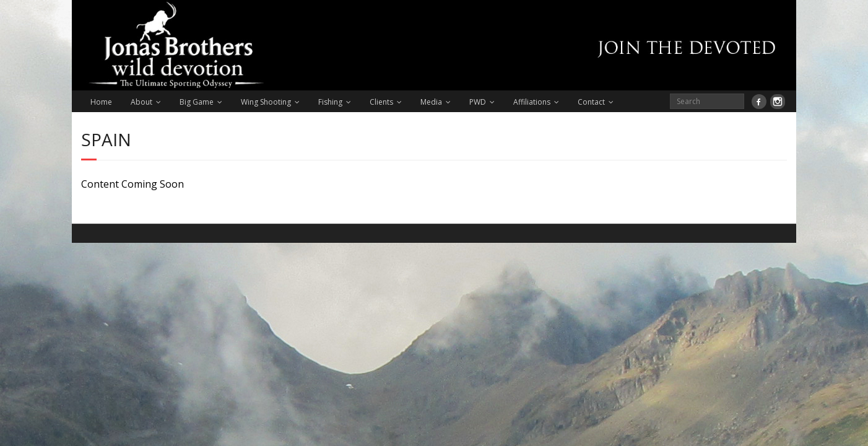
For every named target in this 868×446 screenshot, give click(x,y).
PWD (478, 102)
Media (431, 102)
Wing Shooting (266, 102)
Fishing (330, 102)
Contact (591, 102)
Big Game (197, 102)
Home (101, 102)
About (141, 102)
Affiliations (532, 102)
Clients (381, 102)
